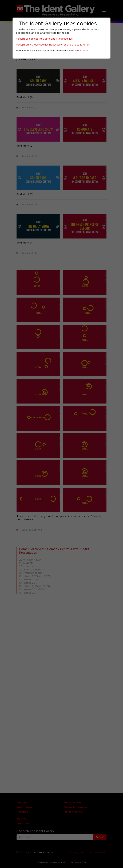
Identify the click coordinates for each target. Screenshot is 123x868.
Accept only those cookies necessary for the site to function (53, 45)
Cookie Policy (81, 51)
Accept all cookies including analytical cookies (44, 39)
